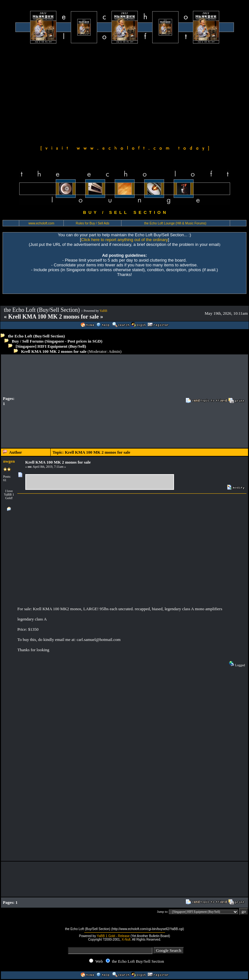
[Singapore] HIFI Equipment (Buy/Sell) (51, 346)
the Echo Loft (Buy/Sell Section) (37, 336)
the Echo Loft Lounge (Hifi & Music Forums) (175, 223)
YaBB (104, 311)
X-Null (126, 940)
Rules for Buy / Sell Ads (93, 223)
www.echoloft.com (41, 223)
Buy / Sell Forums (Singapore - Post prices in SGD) (57, 341)
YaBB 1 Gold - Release (113, 936)
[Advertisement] (125, 93)
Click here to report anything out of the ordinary (125, 240)
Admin (114, 351)
